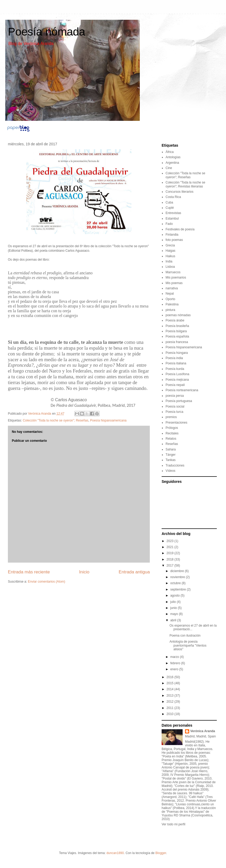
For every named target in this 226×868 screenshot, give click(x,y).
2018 (171, 559)
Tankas (171, 460)
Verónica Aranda (203, 731)
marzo (175, 657)
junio (174, 608)
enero (175, 669)
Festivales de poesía (180, 229)
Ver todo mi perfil (173, 824)
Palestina (172, 304)
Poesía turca (174, 412)
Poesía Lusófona (177, 374)
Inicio (84, 572)
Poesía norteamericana (182, 390)
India (169, 261)
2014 (171, 689)
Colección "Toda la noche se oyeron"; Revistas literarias (185, 184)
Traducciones (175, 465)
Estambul (172, 219)
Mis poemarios (176, 277)
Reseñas (172, 444)
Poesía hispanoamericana (108, 420)
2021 (171, 547)
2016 (171, 677)
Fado (169, 224)
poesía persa (175, 396)
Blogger (161, 853)
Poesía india (174, 358)
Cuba (169, 202)
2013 (171, 696)
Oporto (170, 299)
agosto (175, 596)
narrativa (172, 288)
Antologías (173, 157)
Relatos (171, 439)
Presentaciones (176, 423)
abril (174, 620)
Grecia (170, 245)
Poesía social (175, 406)
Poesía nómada (47, 32)
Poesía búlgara (176, 331)
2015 (171, 683)
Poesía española (177, 336)
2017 (171, 566)
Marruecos (173, 272)
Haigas (170, 251)
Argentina (172, 163)
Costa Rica (173, 197)
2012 (171, 702)
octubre (176, 583)
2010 (171, 714)
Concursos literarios (179, 192)
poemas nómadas (178, 315)
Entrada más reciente (29, 572)
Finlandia (172, 235)
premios (171, 417)
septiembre (179, 589)
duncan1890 (115, 853)
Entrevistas (173, 213)
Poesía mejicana (177, 380)
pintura (170, 310)
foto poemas (174, 240)
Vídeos (170, 471)
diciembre (178, 571)
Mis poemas (174, 283)
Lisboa (170, 267)
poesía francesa (177, 342)
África (170, 152)
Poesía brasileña (177, 326)
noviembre (178, 577)
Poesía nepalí (175, 385)
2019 (171, 553)
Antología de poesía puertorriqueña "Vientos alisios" (188, 645)
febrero (176, 663)
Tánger (171, 455)
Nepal (170, 294)
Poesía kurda (175, 369)
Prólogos (172, 428)
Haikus (170, 256)
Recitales (172, 433)
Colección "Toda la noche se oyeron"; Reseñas (56, 420)
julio (174, 602)
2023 (171, 541)
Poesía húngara (177, 353)
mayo (175, 614)
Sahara (171, 449)
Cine (169, 168)
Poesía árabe (175, 320)
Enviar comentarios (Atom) (47, 582)
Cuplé (170, 208)
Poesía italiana (176, 363)
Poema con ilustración (185, 636)
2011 (171, 708)
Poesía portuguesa (179, 401)
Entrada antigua (134, 572)
